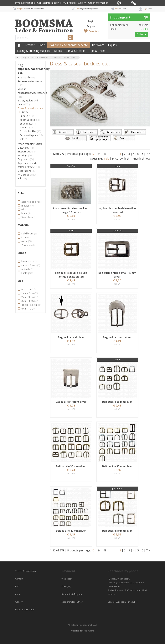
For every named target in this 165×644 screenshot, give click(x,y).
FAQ (64, 3)
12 (93, 154)
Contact (19, 579)
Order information (25, 609)
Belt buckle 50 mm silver (117, 531)
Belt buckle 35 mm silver (117, 466)
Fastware (90, 631)
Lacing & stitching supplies (34, 51)
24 (99, 154)
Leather (30, 45)
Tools (42, 45)
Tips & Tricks (97, 51)
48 (105, 154)
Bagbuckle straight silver (71, 402)
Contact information (48, 3)
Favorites (94, 31)
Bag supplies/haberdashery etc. (69, 45)
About (72, 3)
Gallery (82, 3)
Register (91, 26)
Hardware (98, 45)
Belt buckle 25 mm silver (117, 402)
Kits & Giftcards (76, 51)
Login (91, 21)
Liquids (112, 45)
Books (58, 51)
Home (19, 45)
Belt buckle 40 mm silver (71, 531)
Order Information (98, 3)
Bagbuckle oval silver (71, 337)
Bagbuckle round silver (117, 337)
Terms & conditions (24, 3)
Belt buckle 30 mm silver (71, 466)
